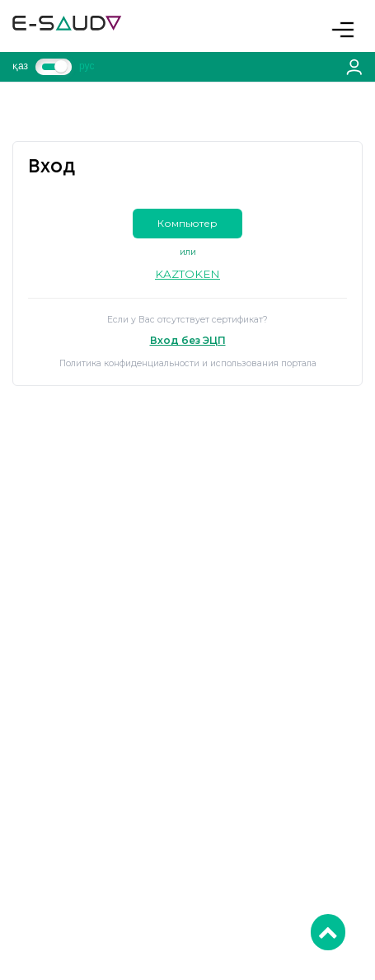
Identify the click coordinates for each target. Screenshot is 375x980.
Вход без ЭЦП (188, 340)
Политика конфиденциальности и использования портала (188, 363)
